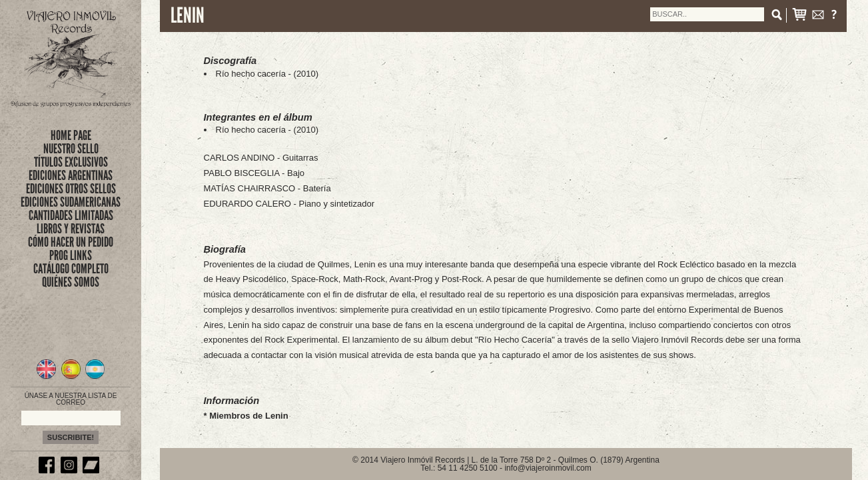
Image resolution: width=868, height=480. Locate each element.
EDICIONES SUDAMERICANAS (71, 202)
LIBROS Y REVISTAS (71, 229)
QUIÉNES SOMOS (71, 282)
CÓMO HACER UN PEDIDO (71, 242)
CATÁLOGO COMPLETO (71, 269)
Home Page (71, 135)
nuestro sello (71, 149)
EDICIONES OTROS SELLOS (71, 189)
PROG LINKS (71, 255)
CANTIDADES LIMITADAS (71, 215)
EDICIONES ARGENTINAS (71, 175)
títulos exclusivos (71, 162)
